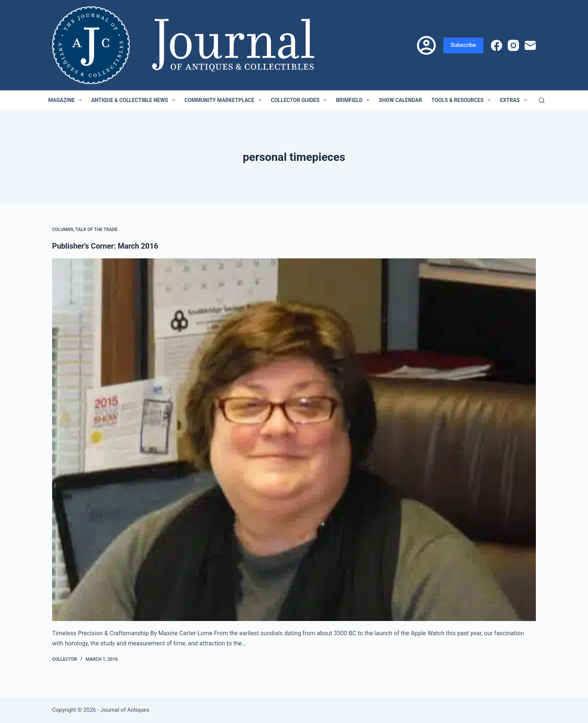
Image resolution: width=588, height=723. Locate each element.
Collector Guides (300, 100)
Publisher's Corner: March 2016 (105, 246)
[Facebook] (496, 45)
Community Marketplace (224, 100)
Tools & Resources (462, 100)
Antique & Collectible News (135, 100)
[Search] (542, 100)
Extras (515, 100)
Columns (63, 229)
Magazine (66, 100)
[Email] (530, 45)
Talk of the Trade (96, 229)
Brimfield (354, 100)
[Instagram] (513, 45)
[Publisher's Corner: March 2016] (294, 440)
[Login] (426, 45)
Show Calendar (400, 100)
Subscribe (463, 45)
